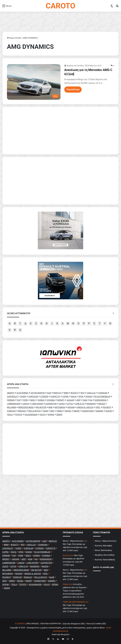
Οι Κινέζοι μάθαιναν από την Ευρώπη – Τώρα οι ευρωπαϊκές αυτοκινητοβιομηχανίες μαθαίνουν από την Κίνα (75, 591)
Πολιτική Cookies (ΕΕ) (96, 624)
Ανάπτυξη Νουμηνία (61, 634)
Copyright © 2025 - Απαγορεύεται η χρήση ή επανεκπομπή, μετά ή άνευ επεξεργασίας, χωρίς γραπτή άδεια (57, 628)
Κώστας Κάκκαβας (104, 546)
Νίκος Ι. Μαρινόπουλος (106, 541)
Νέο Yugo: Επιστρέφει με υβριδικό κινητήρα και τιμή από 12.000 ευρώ (75, 547)
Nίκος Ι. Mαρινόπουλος (73, 541)
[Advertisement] (60, 449)
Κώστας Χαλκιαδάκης (105, 560)
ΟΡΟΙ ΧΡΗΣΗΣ (32, 624)
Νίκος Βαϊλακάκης (103, 550)
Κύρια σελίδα (14, 38)
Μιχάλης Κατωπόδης (75, 66)
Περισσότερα (73, 89)
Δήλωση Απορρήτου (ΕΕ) (74, 624)
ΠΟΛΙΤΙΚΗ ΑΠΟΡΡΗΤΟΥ (51, 624)
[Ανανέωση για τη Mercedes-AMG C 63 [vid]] (34, 82)
